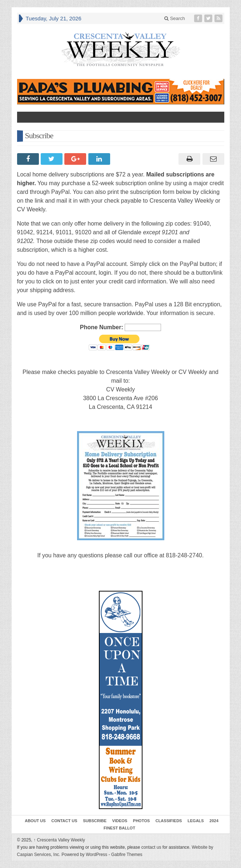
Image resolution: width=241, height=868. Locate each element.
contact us (151, 847)
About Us (35, 821)
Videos (120, 821)
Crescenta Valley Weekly (59, 840)
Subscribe (95, 821)
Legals (196, 821)
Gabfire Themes (127, 855)
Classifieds (169, 821)
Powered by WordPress (84, 855)
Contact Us (64, 821)
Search (175, 18)
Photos (141, 821)
